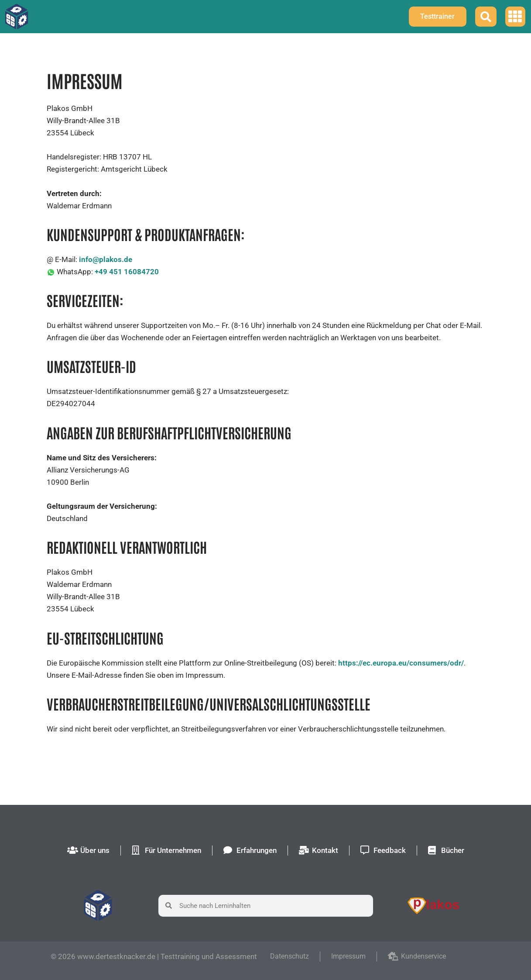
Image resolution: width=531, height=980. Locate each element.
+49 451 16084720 (127, 272)
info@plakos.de (106, 259)
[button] (516, 17)
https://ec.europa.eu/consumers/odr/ (401, 663)
